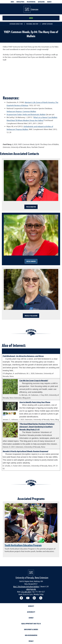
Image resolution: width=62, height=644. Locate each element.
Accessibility (31, 612)
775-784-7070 (26, 592)
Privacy (31, 641)
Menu (31, 18)
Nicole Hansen (31, 261)
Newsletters (20, 2)
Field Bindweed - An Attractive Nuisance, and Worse (23, 356)
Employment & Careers (31, 629)
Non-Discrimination (31, 635)
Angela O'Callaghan (31, 316)
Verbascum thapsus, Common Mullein (21, 111)
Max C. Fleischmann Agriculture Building (26, 586)
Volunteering (31, 2)
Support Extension (47, 24)
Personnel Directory (32, 24)
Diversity (31, 606)
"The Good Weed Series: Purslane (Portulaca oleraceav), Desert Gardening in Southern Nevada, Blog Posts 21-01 (37, 427)
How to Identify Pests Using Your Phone (35, 402)
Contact (31, 618)
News (12, 2)
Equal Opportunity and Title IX (31, 624)
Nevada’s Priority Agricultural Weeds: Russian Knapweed (25, 451)
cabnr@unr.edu (31, 589)
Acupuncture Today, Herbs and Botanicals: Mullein (26, 114)
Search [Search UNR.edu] (49, 2)
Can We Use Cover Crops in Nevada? (34, 380)
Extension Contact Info (16, 24)
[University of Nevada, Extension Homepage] (31, 572)
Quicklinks (41, 2)
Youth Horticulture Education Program (23, 545)
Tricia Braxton (31, 207)
